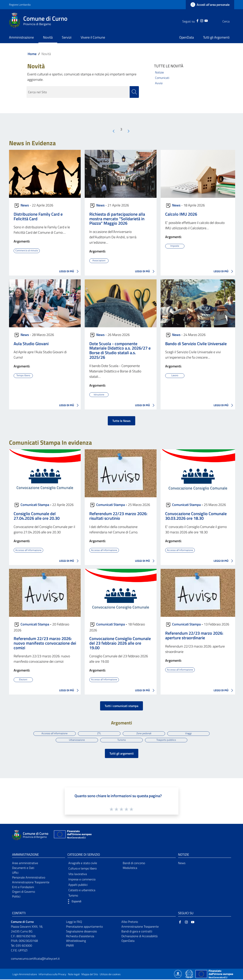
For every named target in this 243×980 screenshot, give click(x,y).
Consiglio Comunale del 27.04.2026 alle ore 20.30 (37, 516)
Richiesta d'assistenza (80, 937)
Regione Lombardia (20, 5)
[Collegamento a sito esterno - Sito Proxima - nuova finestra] (178, 974)
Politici (16, 897)
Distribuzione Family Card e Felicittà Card (38, 216)
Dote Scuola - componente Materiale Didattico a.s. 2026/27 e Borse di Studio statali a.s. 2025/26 (120, 350)
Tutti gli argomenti (122, 754)
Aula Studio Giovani (31, 344)
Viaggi (190, 733)
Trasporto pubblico (167, 740)
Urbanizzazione (76, 740)
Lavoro (175, 375)
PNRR (70, 946)
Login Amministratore (25, 975)
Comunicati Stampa (35, 504)
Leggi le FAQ (74, 922)
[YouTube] (198, 20)
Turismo (121, 740)
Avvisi (159, 83)
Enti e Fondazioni (23, 888)
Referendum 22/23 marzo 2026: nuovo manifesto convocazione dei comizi (45, 643)
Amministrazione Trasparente (31, 883)
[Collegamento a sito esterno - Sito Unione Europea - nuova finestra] (72, 836)
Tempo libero (23, 375)
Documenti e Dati (23, 868)
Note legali (74, 975)
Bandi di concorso (134, 864)
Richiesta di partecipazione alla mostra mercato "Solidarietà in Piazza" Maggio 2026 (117, 219)
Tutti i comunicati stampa (121, 706)
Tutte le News (121, 421)
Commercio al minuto (27, 251)
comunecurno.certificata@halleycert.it (35, 959)
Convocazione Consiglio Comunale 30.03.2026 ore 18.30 (196, 516)
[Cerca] (230, 21)
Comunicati (162, 78)
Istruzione (99, 394)
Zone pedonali (144, 733)
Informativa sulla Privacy (52, 975)
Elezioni (23, 679)
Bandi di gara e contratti (137, 932)
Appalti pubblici (78, 885)
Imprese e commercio (82, 880)
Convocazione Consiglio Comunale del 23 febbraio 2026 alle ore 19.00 (120, 643)
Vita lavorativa (78, 874)
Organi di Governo (24, 892)
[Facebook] (190, 20)
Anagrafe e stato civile (83, 864)
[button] (73, 902)
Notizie (159, 72)
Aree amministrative (25, 864)
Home (32, 54)
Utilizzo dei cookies (110, 975)
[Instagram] (194, 20)
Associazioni (99, 261)
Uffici (15, 873)
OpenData (128, 941)
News (25, 205)
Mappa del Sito (90, 975)
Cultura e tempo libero (83, 869)
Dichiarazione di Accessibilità (139, 937)
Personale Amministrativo (29, 878)
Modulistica (130, 868)
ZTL (99, 733)
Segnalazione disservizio (81, 932)
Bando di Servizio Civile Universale (196, 344)
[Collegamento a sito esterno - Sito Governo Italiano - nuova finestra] (190, 974)
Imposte (175, 246)
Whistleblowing (76, 941)
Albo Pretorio (130, 922)
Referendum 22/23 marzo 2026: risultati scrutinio (118, 516)
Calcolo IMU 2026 (181, 214)
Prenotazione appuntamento (84, 927)
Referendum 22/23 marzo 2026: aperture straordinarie (194, 635)
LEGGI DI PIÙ (70, 271)
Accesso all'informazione (29, 550)
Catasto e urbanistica (82, 891)
